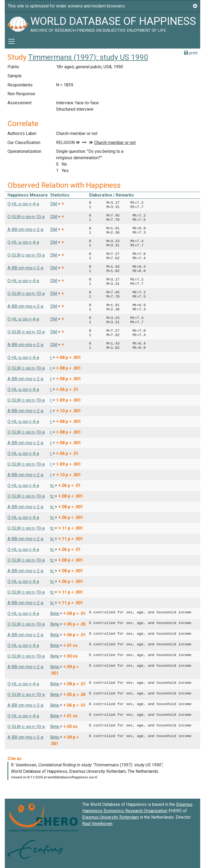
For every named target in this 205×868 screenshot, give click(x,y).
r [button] (51, 357)
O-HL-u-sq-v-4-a (23, 204)
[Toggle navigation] (11, 41)
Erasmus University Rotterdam (111, 817)
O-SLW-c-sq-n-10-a (26, 217)
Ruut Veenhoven (97, 824)
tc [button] (52, 485)
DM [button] (54, 204)
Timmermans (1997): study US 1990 (88, 57)
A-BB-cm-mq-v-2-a (25, 229)
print (191, 53)
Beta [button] (55, 613)
